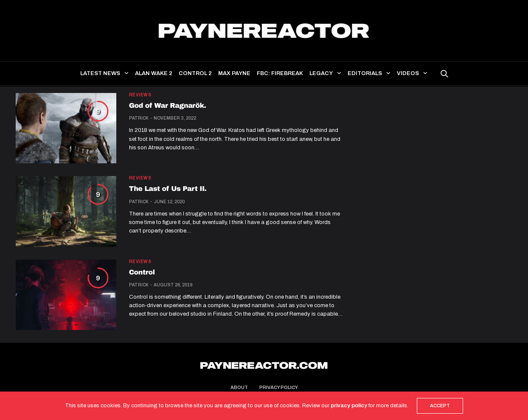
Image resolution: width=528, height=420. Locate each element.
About (239, 387)
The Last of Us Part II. (168, 189)
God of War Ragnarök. (168, 106)
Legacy (321, 73)
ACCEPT (440, 406)
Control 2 (195, 73)
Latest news (100, 73)
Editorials (365, 73)
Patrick (139, 118)
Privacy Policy (279, 387)
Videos (408, 73)
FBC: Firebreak (280, 73)
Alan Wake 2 (154, 73)
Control (142, 273)
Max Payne (234, 73)
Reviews (140, 95)
